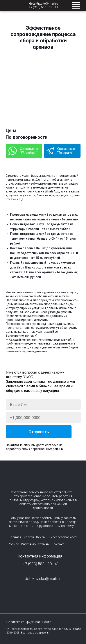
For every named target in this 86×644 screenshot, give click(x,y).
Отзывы (44, 544)
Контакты (59, 544)
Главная (15, 537)
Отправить (39, 432)
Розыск (13, 544)
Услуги (29, 537)
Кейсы (41, 537)
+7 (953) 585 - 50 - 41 (43, 7)
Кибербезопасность (64, 537)
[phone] (43, 417)
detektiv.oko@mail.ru (44, 3)
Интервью (28, 544)
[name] (43, 404)
